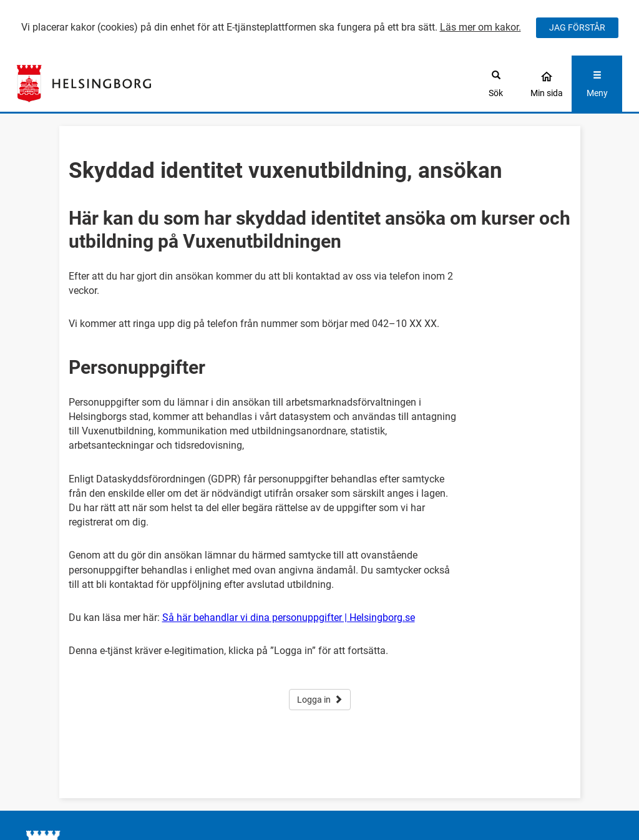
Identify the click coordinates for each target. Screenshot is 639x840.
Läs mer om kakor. (480, 27)
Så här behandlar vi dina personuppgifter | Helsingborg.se (289, 618)
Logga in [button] (320, 700)
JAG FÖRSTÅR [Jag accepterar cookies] (577, 27)
